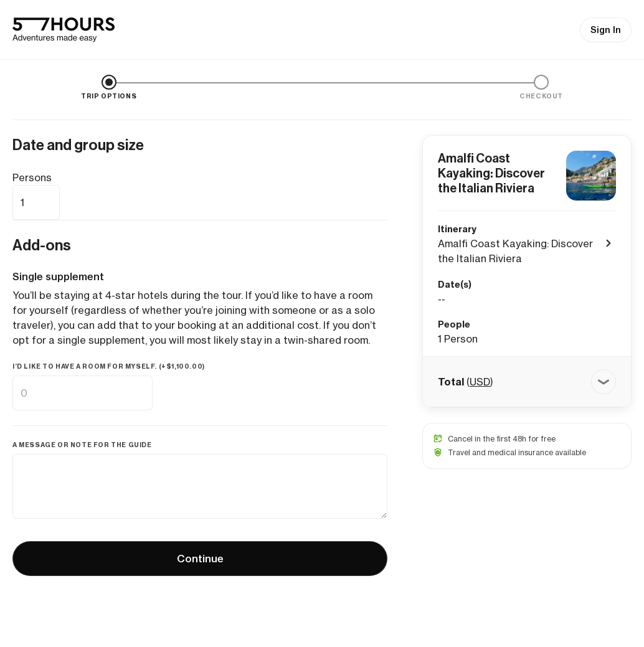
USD (480, 382)
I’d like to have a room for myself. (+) (109, 366)
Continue (200, 559)
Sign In (606, 30)
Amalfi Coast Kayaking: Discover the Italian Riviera (491, 173)
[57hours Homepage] (64, 30)
